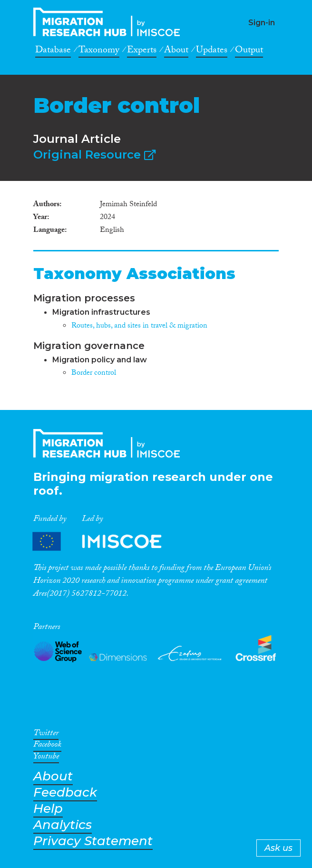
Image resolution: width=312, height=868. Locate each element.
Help (48, 809)
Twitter (46, 735)
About (176, 51)
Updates (212, 51)
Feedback (65, 793)
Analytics (63, 825)
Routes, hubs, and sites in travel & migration (139, 326)
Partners (105, 542)
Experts (142, 51)
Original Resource (94, 155)
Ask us (278, 848)
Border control (94, 374)
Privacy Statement (93, 841)
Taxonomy (99, 51)
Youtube (46, 758)
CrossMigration (109, 22)
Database (53, 51)
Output (249, 51)
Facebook (47, 746)
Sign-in (262, 23)
